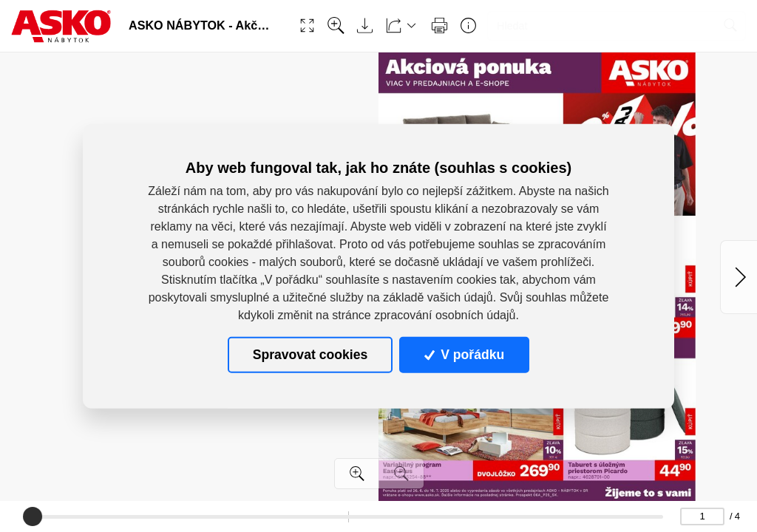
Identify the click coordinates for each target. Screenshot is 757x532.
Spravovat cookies (310, 355)
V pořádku (464, 355)
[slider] (33, 516)
